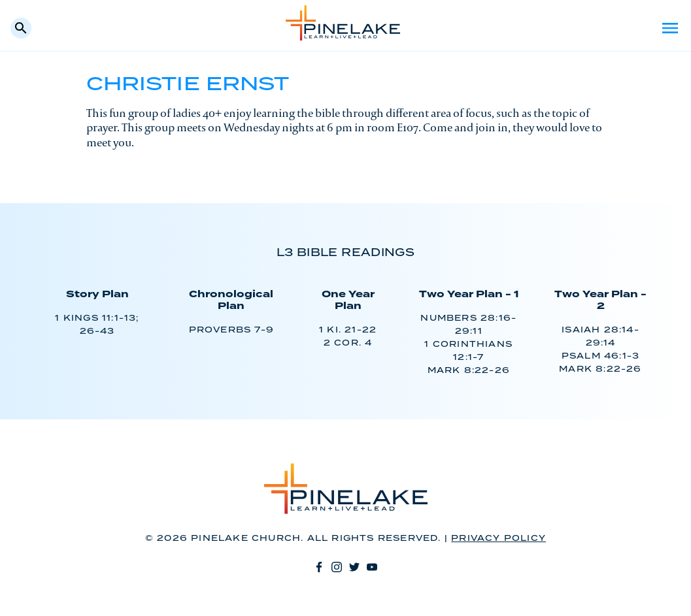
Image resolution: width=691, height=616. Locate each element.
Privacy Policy (498, 539)
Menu (670, 28)
